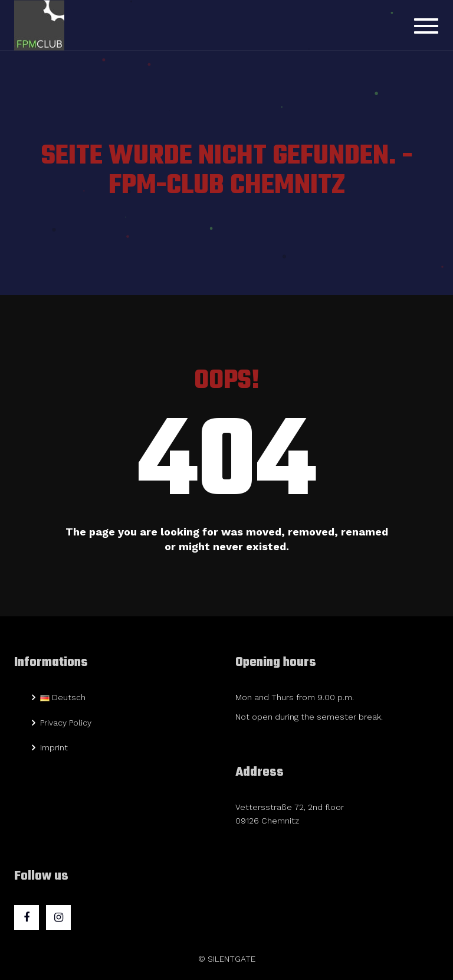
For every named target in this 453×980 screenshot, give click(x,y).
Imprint (54, 747)
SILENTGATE (232, 959)
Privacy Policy (66, 723)
